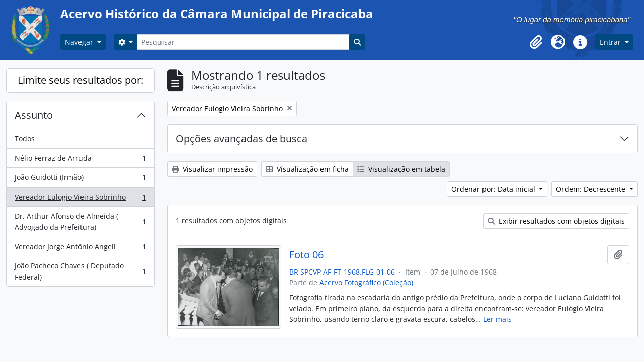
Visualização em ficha (307, 169)
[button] (536, 42)
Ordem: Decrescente (592, 189)
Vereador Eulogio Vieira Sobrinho (80, 199)
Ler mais (497, 319)
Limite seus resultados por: (80, 80)
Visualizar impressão (212, 169)
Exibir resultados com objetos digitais (556, 221)
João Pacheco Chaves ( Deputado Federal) (80, 271)
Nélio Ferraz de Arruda (80, 160)
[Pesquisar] (243, 42)
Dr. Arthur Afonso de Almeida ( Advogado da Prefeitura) (80, 221)
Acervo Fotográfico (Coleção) (366, 282)
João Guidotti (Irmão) (80, 179)
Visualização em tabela (401, 169)
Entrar (611, 42)
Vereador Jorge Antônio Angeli (80, 249)
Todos (25, 139)
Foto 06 (306, 255)
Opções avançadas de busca (242, 139)
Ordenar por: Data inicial (494, 189)
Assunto (34, 115)
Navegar (80, 42)
